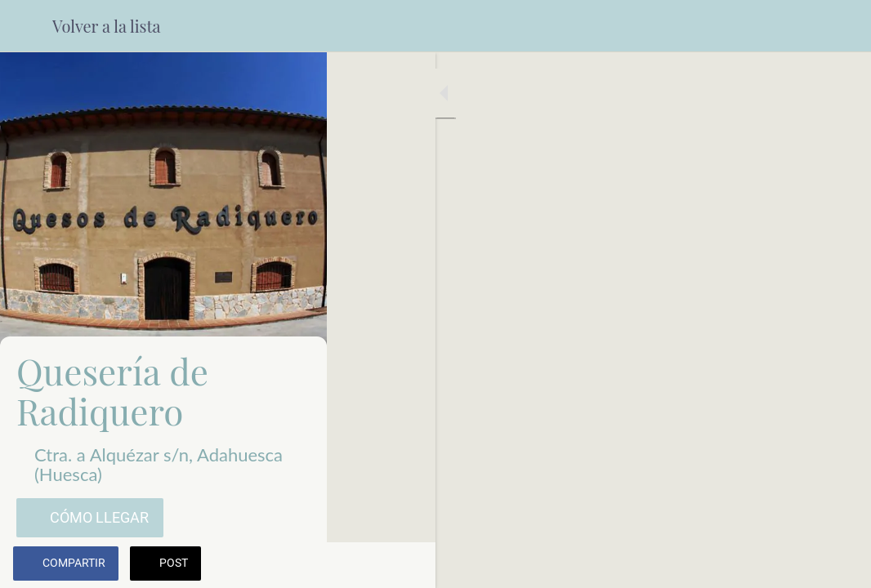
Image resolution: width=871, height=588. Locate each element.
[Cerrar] (26, 26)
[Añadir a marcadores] (838, 565)
